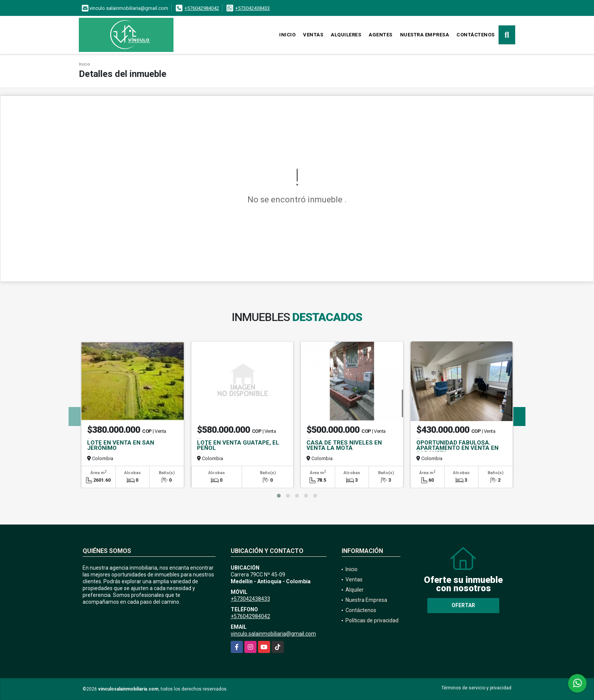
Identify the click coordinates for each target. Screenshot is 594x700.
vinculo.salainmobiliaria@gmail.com (273, 634)
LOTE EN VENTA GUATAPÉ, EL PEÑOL (238, 445)
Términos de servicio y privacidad (476, 688)
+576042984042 (202, 8)
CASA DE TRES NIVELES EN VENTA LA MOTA (344, 445)
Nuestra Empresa (425, 35)
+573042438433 (252, 8)
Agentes (381, 35)
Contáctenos (476, 35)
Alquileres (346, 35)
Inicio (287, 35)
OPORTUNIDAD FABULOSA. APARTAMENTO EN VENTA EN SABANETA (457, 448)
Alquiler (355, 590)
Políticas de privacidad (372, 620)
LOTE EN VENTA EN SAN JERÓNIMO (121, 445)
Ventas (313, 35)
